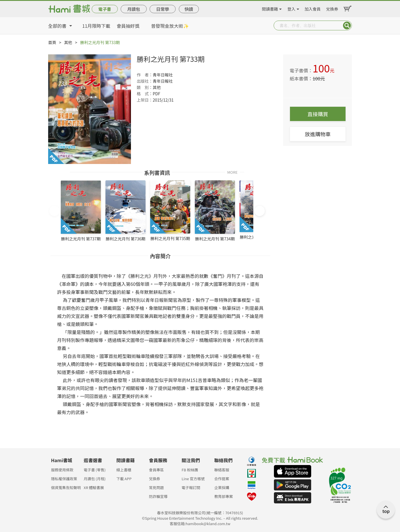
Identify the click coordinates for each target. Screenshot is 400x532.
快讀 (189, 9)
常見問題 (156, 487)
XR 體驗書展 (94, 487)
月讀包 (134, 9)
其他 (68, 42)
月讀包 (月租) (95, 479)
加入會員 (313, 8)
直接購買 (318, 114)
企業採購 (222, 487)
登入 (291, 8)
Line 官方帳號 (193, 479)
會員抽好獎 (128, 26)
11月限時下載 (96, 26)
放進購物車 (318, 134)
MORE (232, 172)
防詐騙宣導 (158, 496)
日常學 (163, 9)
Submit (347, 25)
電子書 (105, 9)
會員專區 (156, 470)
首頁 (52, 42)
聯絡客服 (222, 470)
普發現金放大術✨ (170, 26)
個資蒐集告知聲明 (66, 487)
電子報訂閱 (191, 487)
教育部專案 (224, 496)
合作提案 (222, 479)
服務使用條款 (62, 470)
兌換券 (332, 8)
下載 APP (124, 479)
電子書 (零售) (95, 470)
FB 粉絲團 (190, 470)
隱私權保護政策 (64, 479)
